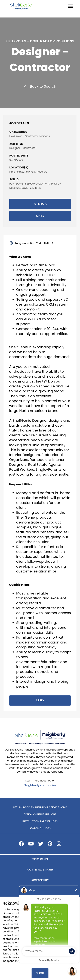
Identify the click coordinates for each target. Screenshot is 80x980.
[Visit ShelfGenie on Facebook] (21, 845)
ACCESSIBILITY (40, 880)
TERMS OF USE (40, 859)
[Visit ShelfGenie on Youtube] (31, 845)
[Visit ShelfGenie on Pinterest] (50, 845)
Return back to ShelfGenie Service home (40, 807)
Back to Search (40, 86)
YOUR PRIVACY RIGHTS (40, 870)
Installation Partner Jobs (40, 821)
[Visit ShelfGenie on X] (41, 845)
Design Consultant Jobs (40, 814)
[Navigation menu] (70, 6)
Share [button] (40, 204)
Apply (40, 216)
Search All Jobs (40, 828)
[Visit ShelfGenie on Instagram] (59, 845)
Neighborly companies (40, 786)
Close (40, 973)
